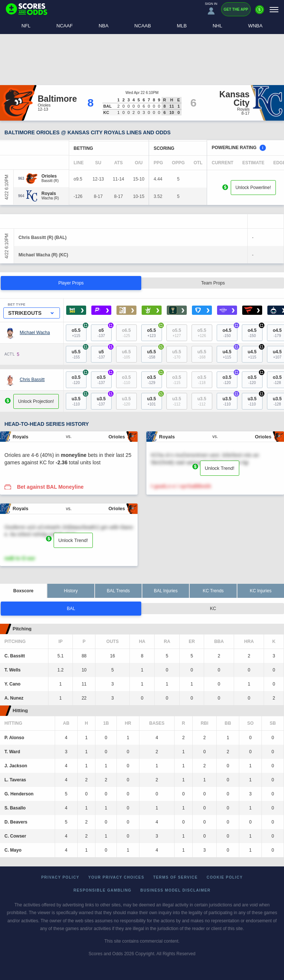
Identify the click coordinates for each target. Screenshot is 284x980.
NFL (26, 26)
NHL (217, 26)
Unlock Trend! (220, 468)
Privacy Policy (60, 877)
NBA (104, 26)
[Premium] (260, 13)
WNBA (255, 26)
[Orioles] (50, 176)
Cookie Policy (225, 877)
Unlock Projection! (36, 401)
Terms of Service (175, 877)
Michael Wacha (35, 333)
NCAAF (65, 26)
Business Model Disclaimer (176, 890)
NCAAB (143, 26)
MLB (182, 26)
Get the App (236, 9)
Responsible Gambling (103, 890)
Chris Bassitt (32, 380)
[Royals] (50, 193)
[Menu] (274, 9)
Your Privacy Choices (116, 877)
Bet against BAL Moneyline (50, 487)
